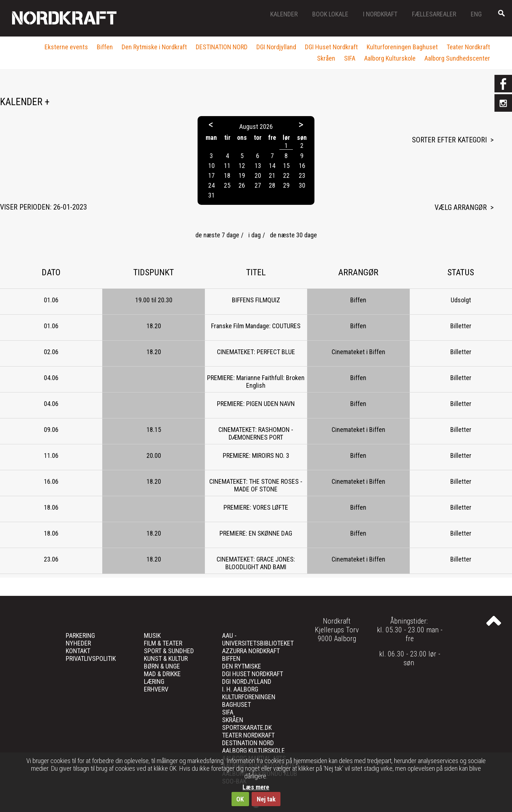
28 (272, 185)
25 (227, 185)
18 (227, 175)
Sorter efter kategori (449, 140)
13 (258, 166)
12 (242, 166)
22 (286, 175)
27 (258, 185)
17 (211, 175)
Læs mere (256, 787)
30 (302, 185)
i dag (255, 235)
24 (211, 185)
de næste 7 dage (217, 235)
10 (211, 166)
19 (242, 175)
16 (302, 166)
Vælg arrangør (461, 207)
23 (302, 175)
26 (242, 185)
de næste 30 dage (293, 235)
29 (286, 185)
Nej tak (266, 799)
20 (258, 175)
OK (240, 799)
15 (286, 166)
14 (272, 166)
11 (227, 166)
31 (211, 195)
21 (272, 175)
